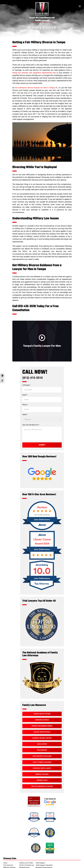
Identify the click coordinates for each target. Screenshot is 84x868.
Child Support (42, 750)
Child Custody (42, 744)
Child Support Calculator (42, 756)
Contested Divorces (42, 720)
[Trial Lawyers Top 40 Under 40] (41, 641)
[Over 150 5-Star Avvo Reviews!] (42, 530)
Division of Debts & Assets (42, 768)
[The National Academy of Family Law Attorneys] (42, 694)
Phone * (25, 405)
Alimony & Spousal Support (42, 738)
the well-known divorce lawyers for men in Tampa (35, 88)
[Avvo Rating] (42, 591)
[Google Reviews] (42, 484)
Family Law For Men (26, 863)
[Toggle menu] (80, 7)
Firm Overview (8, 865)
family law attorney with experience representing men (34, 73)
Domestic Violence (42, 774)
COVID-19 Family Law (27, 865)
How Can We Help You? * (31, 425)
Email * (25, 395)
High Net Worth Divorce (42, 732)
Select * (25, 415)
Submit (42, 445)
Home (5, 863)
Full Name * (26, 385)
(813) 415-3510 (32, 378)
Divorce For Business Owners (42, 726)
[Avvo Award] (42, 559)
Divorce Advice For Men (42, 714)
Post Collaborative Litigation (42, 786)
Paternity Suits (42, 780)
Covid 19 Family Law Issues (42, 762)
